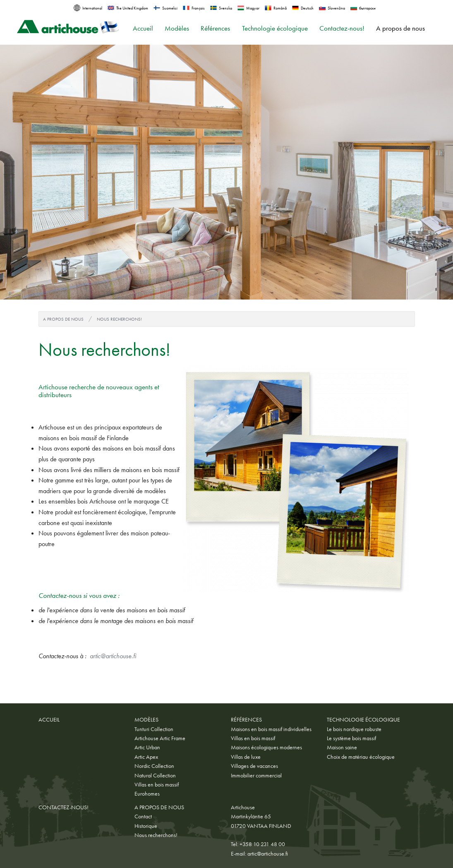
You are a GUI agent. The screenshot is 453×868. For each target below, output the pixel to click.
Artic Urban (147, 747)
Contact (143, 816)
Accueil (143, 28)
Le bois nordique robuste (354, 729)
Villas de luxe (246, 757)
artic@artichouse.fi (113, 656)
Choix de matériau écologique (361, 757)
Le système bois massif (351, 738)
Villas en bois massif (157, 784)
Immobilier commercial (256, 775)
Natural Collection (155, 775)
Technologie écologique (275, 28)
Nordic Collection (154, 766)
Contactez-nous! (342, 28)
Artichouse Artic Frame (160, 738)
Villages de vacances (254, 766)
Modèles (177, 28)
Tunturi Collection (154, 729)
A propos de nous (400, 28)
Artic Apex (146, 757)
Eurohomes (147, 794)
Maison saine (342, 747)
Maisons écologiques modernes (266, 747)
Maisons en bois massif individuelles (271, 729)
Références (215, 28)
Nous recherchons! (119, 319)
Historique (146, 826)
